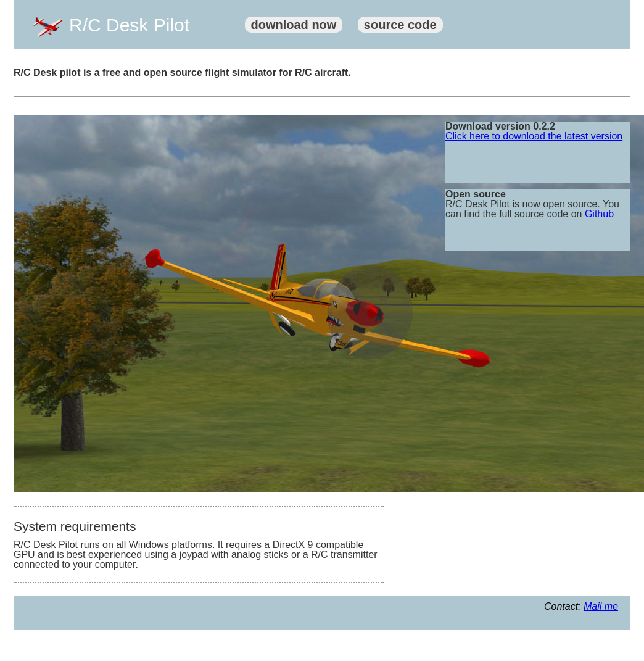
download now (294, 25)
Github (599, 214)
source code (400, 25)
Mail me (601, 606)
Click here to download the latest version (534, 136)
